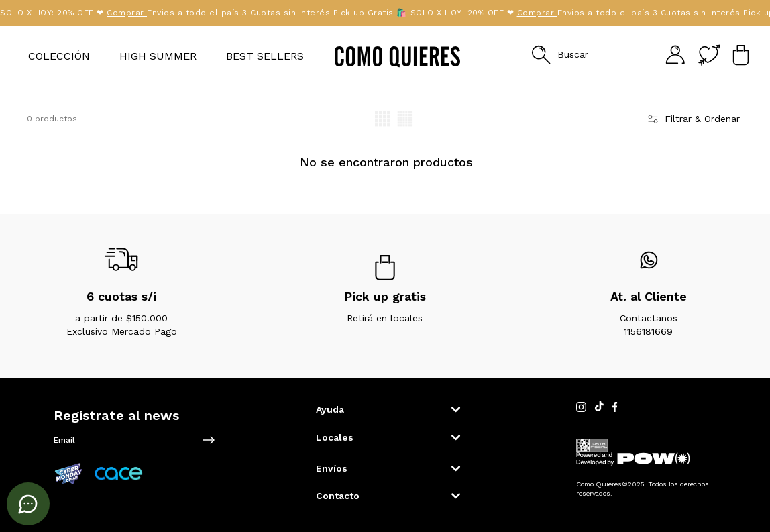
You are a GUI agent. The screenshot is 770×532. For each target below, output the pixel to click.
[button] (594, 55)
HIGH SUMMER (158, 56)
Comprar (78, 13)
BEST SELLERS (265, 56)
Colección (59, 56)
